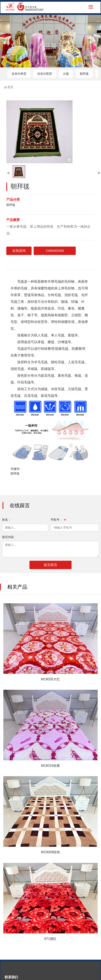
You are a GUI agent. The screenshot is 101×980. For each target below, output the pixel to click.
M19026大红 (50, 679)
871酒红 (51, 939)
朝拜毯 (84, 74)
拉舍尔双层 (45, 74)
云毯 (66, 74)
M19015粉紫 (50, 766)
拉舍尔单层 (19, 74)
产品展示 (50, 50)
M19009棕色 (50, 852)
